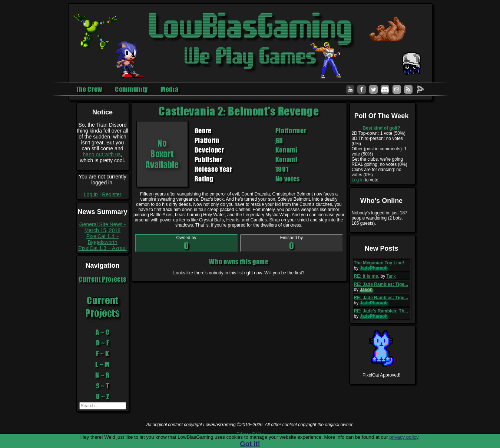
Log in (91, 194)
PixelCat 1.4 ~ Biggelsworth (103, 239)
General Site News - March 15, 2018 (102, 227)
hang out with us (102, 154)
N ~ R (102, 375)
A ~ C (103, 332)
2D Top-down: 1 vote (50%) (379, 133)
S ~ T (103, 386)
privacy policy (404, 437)
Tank (391, 276)
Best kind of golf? (381, 128)
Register (112, 194)
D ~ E (103, 343)
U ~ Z (103, 397)
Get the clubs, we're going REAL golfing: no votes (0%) (380, 162)
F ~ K (103, 354)
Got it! (250, 444)
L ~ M (102, 364)
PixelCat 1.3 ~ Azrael (102, 248)
